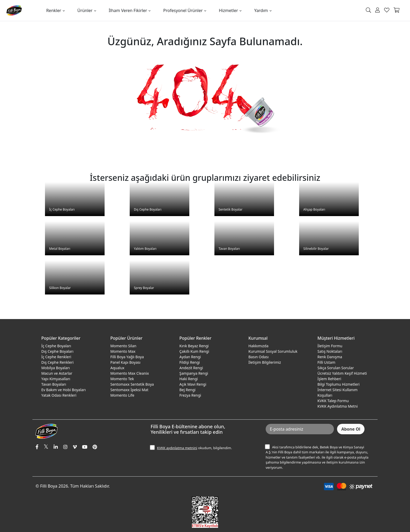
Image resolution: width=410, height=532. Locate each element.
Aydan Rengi (190, 357)
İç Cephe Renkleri (56, 357)
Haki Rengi (189, 379)
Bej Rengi (187, 390)
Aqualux (117, 368)
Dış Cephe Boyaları (57, 351)
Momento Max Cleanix (130, 373)
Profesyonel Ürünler (183, 10)
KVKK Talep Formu (333, 401)
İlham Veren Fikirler (128, 10)
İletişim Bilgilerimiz (265, 362)
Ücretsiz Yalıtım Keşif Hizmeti (342, 373)
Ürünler (85, 10)
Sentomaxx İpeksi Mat (129, 390)
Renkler (54, 10)
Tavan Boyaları (54, 384)
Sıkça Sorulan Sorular (336, 368)
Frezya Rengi (190, 395)
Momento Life (122, 395)
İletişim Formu (330, 346)
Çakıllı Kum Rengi (194, 351)
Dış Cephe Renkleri (57, 362)
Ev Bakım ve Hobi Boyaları (64, 390)
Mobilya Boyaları (56, 368)
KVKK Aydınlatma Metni (338, 406)
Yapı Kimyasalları (56, 379)
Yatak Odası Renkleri (59, 395)
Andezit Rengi (191, 368)
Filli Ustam (326, 362)
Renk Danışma (330, 357)
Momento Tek (122, 379)
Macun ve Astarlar (57, 373)
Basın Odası (258, 357)
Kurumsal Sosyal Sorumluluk (273, 351)
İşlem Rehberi (329, 379)
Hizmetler (228, 10)
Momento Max (123, 351)
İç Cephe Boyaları (56, 346)
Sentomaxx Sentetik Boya (132, 384)
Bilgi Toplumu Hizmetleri (338, 384)
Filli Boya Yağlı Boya (127, 357)
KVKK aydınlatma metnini (177, 448)
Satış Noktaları (330, 351)
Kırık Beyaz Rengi (194, 346)
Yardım (261, 10)
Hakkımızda (258, 346)
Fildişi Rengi (190, 362)
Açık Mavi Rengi (193, 384)
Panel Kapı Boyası (125, 362)
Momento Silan (123, 346)
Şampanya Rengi (194, 373)
